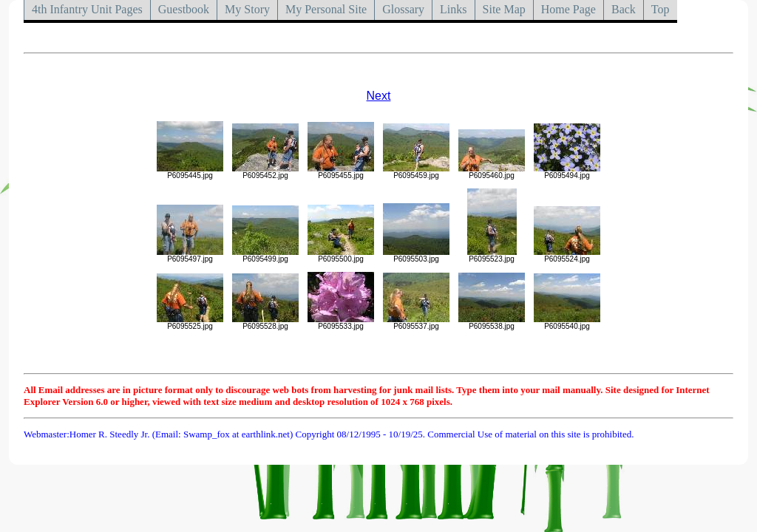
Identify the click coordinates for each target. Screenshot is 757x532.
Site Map (504, 9)
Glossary (403, 9)
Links (453, 9)
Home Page (568, 9)
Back (624, 9)
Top (661, 9)
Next (379, 96)
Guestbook (184, 9)
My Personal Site (326, 9)
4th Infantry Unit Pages (87, 9)
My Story (247, 9)
